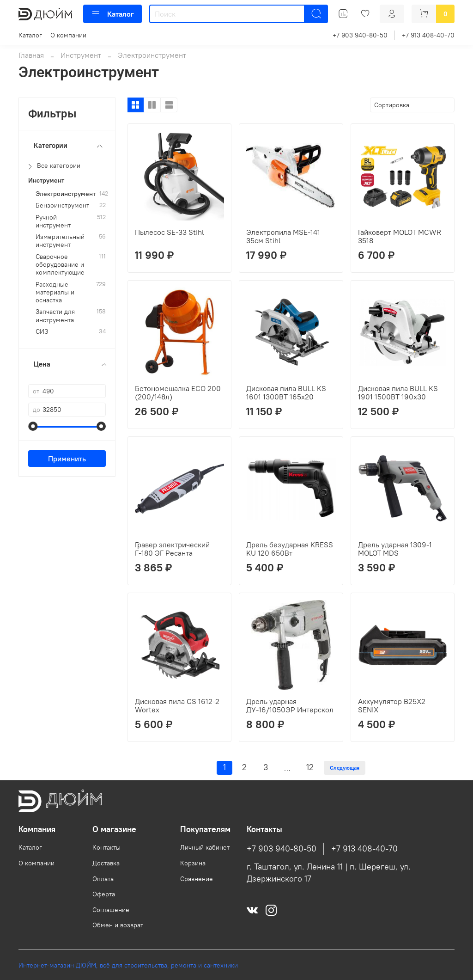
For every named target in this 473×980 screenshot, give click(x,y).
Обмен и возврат (118, 925)
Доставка (106, 863)
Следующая (345, 768)
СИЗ (42, 332)
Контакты (106, 847)
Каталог (112, 14)
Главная (31, 55)
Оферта (104, 894)
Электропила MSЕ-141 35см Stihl (283, 236)
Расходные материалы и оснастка (55, 293)
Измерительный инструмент (60, 241)
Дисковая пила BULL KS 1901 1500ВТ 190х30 (398, 392)
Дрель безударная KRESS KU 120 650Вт (290, 549)
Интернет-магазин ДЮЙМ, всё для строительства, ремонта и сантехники (128, 965)
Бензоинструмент (62, 205)
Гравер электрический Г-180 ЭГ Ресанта (172, 549)
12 (310, 767)
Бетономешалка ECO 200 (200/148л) (178, 392)
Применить (67, 459)
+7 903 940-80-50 (360, 35)
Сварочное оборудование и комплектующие (60, 265)
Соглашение (111, 910)
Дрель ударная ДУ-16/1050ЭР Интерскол (290, 705)
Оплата (103, 879)
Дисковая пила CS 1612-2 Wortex (177, 705)
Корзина (193, 863)
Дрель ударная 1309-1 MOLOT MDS (395, 549)
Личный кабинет (205, 847)
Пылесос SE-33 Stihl (170, 232)
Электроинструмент (66, 194)
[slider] (33, 426)
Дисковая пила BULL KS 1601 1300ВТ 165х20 (286, 392)
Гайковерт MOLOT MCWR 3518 (400, 236)
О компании (68, 35)
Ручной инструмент (53, 221)
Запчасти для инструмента (55, 316)
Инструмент (81, 55)
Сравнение (197, 879)
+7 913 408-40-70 (428, 35)
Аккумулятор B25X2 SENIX (392, 705)
